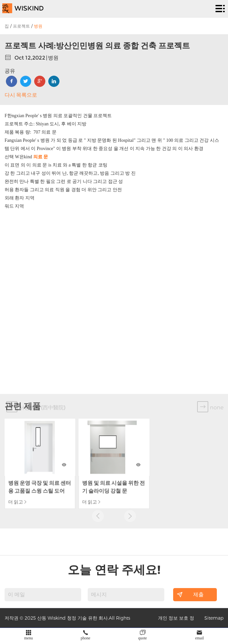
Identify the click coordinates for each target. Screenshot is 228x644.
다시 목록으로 (21, 95)
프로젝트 (21, 26)
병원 (38, 26)
